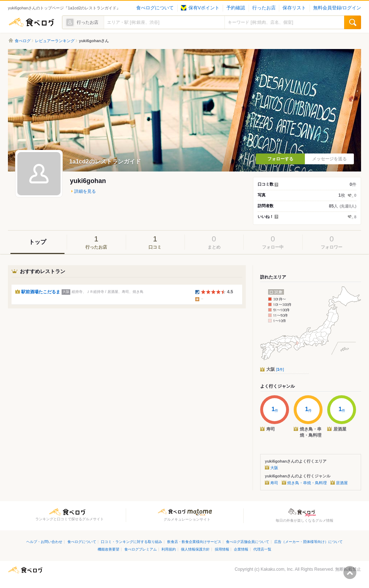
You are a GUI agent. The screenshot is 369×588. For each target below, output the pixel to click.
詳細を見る (85, 191)
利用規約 (169, 549)
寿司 (274, 483)
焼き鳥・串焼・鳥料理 (307, 483)
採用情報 (222, 549)
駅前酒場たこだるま (41, 292)
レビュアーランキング (55, 41)
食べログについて (155, 8)
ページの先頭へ (350, 573)
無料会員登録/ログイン (337, 8)
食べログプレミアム (141, 549)
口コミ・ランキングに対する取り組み (132, 542)
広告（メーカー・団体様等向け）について (308, 542)
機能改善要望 (108, 549)
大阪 (275, 369)
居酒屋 (342, 483)
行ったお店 (264, 8)
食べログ (31, 22)
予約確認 (236, 8)
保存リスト (294, 8)
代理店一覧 (262, 549)
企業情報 (241, 549)
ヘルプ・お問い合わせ (44, 542)
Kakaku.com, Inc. (277, 569)
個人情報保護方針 (195, 549)
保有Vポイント (200, 8)
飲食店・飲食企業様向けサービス (194, 542)
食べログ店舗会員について (248, 542)
